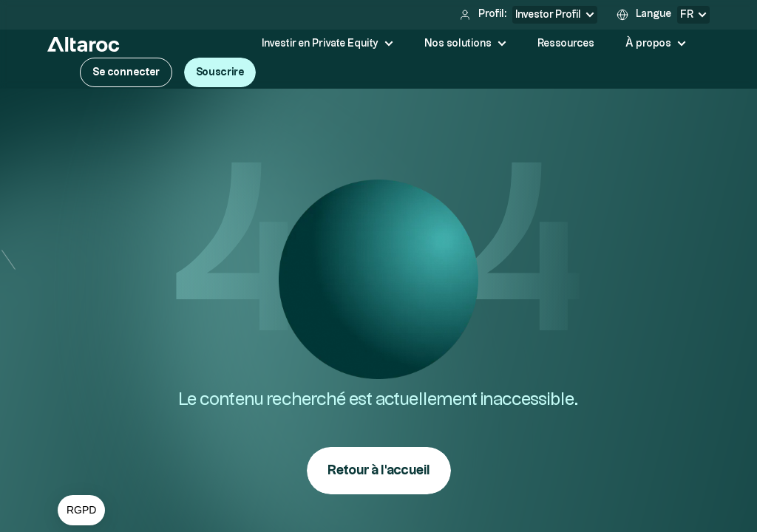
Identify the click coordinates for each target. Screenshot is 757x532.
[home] (84, 44)
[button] (81, 511)
